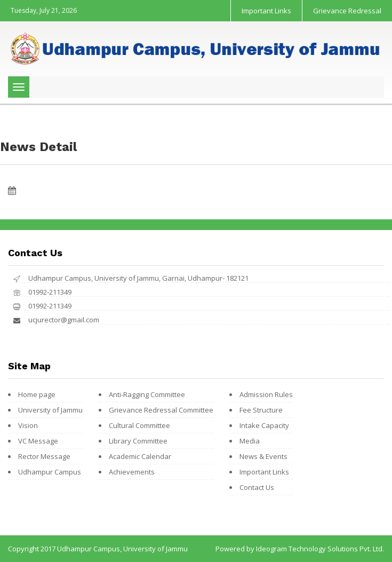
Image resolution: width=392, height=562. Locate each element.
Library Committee (138, 441)
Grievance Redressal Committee (161, 410)
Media (250, 441)
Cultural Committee (139, 425)
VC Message (38, 441)
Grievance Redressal (347, 11)
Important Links (266, 11)
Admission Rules (266, 394)
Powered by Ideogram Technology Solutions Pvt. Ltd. (300, 549)
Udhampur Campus (50, 472)
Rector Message (44, 456)
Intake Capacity (264, 425)
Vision (28, 425)
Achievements (132, 472)
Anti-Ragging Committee (147, 394)
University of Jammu (50, 410)
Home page (37, 394)
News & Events (263, 456)
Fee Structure (261, 410)
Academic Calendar (140, 456)
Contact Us (257, 487)
